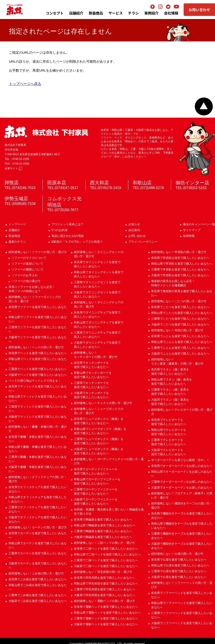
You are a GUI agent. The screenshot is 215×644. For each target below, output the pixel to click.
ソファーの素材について (27, 264)
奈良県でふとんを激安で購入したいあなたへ (180, 336)
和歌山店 (142, 183)
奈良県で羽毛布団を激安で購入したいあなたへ (104, 578)
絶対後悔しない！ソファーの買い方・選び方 (38, 252)
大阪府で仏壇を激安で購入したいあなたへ (179, 577)
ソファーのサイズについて (29, 258)
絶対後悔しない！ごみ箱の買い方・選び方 (36, 573)
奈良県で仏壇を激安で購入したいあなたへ (179, 560)
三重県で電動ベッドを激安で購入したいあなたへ (106, 618)
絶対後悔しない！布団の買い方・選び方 (177, 330)
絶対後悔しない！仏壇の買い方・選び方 (177, 554)
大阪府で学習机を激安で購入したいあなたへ (180, 275)
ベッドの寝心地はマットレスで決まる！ (35, 381)
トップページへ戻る (25, 84)
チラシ (133, 13)
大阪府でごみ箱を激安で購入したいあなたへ (38, 601)
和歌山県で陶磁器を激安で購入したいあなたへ (104, 525)
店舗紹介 (76, 13)
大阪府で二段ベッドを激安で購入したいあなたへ (106, 566)
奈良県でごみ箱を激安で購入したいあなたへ (38, 579)
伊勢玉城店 (16, 199)
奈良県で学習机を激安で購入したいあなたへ (180, 258)
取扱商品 (14, 236)
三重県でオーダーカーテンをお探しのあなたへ (182, 482)
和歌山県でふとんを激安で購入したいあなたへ (182, 342)
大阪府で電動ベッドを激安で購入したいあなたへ (106, 624)
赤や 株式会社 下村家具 (46, 132)
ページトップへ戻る (204, 106)
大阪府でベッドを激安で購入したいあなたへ (38, 375)
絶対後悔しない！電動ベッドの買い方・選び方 (104, 601)
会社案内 (134, 230)
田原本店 (57, 183)
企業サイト (13, 168)
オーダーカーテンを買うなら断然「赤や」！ (180, 460)
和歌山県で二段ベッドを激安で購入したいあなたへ (107, 554)
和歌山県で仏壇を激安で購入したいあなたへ (180, 565)
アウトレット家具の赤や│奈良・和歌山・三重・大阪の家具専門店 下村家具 (15, 10)
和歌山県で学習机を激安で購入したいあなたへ (182, 264)
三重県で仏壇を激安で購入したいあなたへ (179, 571)
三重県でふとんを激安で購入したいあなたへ (180, 348)
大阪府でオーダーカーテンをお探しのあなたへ (182, 488)
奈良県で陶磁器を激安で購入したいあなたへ (103, 520)
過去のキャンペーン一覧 (199, 224)
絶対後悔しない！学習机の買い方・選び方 (179, 252)
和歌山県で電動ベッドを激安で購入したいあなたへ (107, 613)
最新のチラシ (17, 242)
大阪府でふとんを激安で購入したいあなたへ (180, 354)
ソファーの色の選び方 (26, 281)
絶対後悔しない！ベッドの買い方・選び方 (36, 347)
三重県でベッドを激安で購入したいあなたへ (38, 369)
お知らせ (134, 224)
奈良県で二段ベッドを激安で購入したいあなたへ (106, 549)
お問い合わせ (199, 10)
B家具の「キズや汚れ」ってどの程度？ (77, 242)
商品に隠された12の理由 (68, 236)
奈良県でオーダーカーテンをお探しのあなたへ (182, 466)
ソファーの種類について (27, 269)
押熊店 (12, 183)
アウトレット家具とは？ (68, 224)
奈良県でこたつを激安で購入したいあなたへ (180, 307)
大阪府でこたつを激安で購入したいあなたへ (180, 324)
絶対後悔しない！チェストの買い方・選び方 (103, 403)
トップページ (17, 224)
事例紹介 (151, 13)
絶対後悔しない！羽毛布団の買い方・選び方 (103, 572)
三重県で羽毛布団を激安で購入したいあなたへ (104, 589)
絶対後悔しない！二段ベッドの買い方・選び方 (104, 543)
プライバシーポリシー (143, 242)
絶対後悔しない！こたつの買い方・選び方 (179, 301)
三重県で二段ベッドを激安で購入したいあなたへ (106, 560)
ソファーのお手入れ (25, 275)
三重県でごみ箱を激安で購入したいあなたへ (38, 595)
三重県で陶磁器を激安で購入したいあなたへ (103, 531)
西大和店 (99, 183)
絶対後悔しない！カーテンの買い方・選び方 (38, 527)
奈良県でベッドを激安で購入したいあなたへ (38, 353)
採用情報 (189, 236)
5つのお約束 (60, 230)
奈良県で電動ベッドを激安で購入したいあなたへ (106, 607)
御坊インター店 (192, 183)
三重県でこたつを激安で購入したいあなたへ (180, 319)
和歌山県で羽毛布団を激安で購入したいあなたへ (106, 583)
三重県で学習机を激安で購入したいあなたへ (180, 269)
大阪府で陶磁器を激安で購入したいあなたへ (103, 537)
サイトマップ (192, 230)
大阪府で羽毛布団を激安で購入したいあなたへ (104, 595)
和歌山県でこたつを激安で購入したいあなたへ (182, 313)
